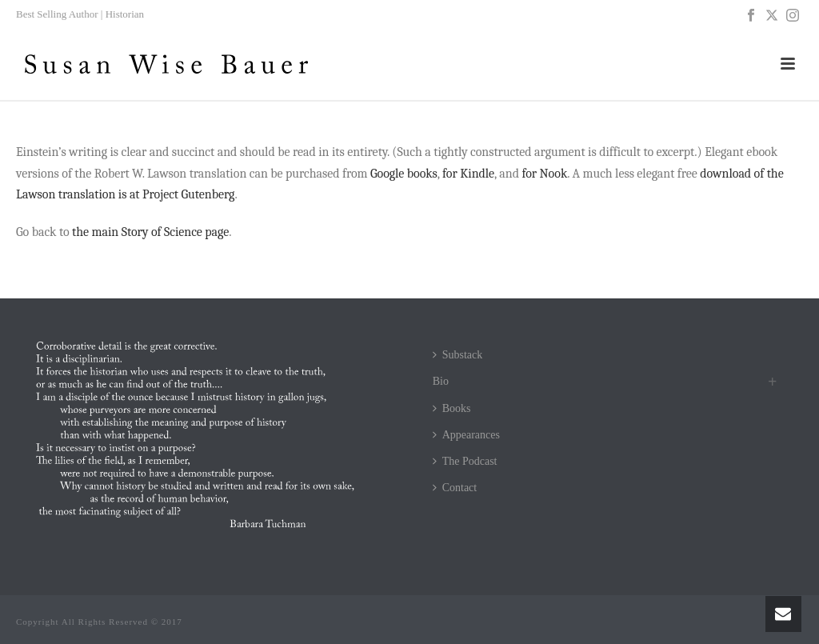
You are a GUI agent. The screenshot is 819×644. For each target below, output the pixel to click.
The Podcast (465, 461)
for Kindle (468, 174)
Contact (455, 488)
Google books (404, 174)
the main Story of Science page (150, 232)
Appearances (466, 435)
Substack (458, 355)
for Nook (544, 174)
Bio (441, 381)
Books (452, 408)
